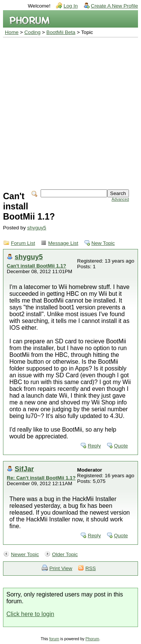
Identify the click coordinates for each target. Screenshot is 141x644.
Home (12, 32)
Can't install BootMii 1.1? (36, 266)
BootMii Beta (61, 32)
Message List (63, 243)
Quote (121, 446)
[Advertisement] (70, 112)
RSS (91, 568)
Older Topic (65, 554)
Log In (71, 6)
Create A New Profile (114, 6)
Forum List (23, 243)
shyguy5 (37, 228)
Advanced (120, 199)
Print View (61, 568)
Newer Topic (25, 554)
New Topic (103, 243)
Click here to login (30, 614)
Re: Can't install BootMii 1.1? (41, 478)
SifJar (24, 469)
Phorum (92, 639)
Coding (33, 32)
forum (54, 639)
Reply (94, 446)
